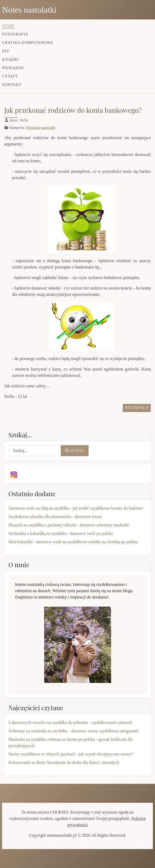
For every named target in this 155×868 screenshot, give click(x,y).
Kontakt (12, 85)
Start (8, 26)
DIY (6, 51)
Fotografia (15, 34)
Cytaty (10, 76)
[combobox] (35, 451)
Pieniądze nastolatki (41, 128)
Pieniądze (13, 68)
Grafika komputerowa (28, 43)
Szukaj (75, 451)
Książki (11, 60)
